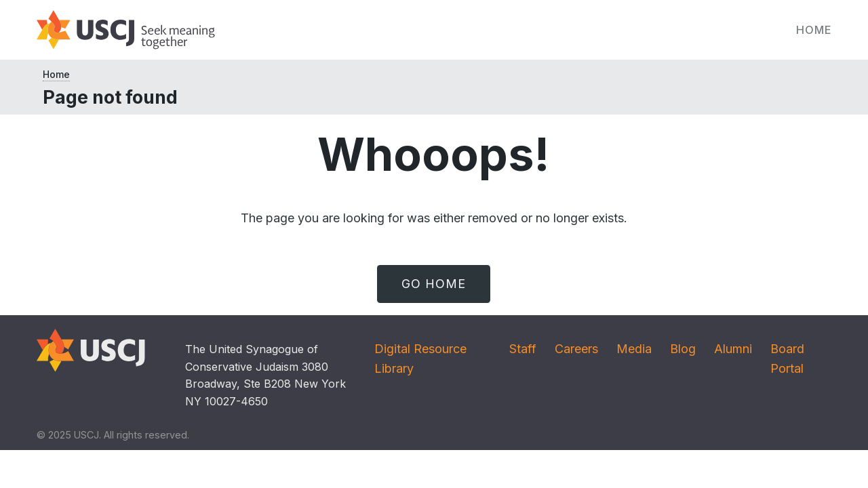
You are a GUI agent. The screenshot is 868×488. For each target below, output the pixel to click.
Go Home (434, 284)
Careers (576, 349)
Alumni (733, 349)
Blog (683, 349)
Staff (523, 349)
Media (634, 349)
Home (814, 30)
